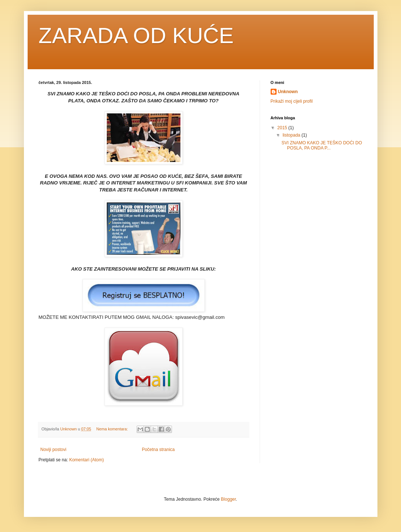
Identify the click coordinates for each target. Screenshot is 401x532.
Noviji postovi (54, 450)
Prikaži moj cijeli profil (292, 101)
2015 (283, 128)
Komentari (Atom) (87, 460)
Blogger (228, 499)
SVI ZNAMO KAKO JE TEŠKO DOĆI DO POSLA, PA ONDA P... (321, 145)
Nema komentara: (112, 429)
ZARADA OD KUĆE (136, 36)
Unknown (288, 92)
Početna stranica (158, 450)
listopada (292, 135)
